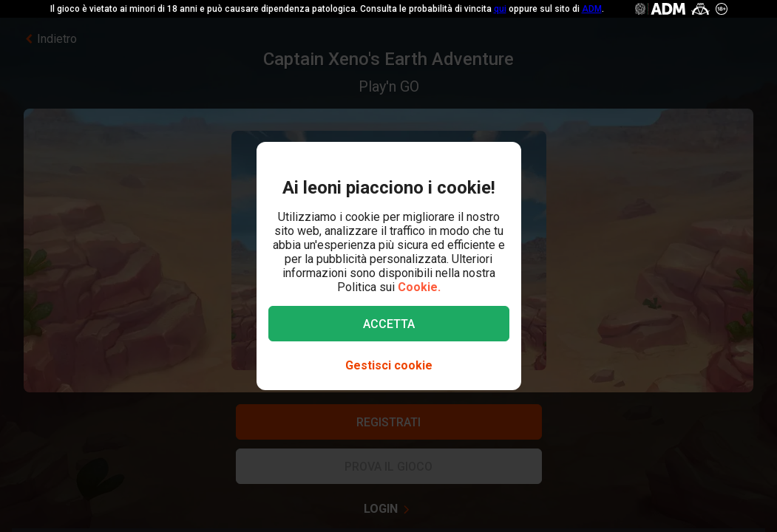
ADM (592, 9)
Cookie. (419, 287)
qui (500, 9)
